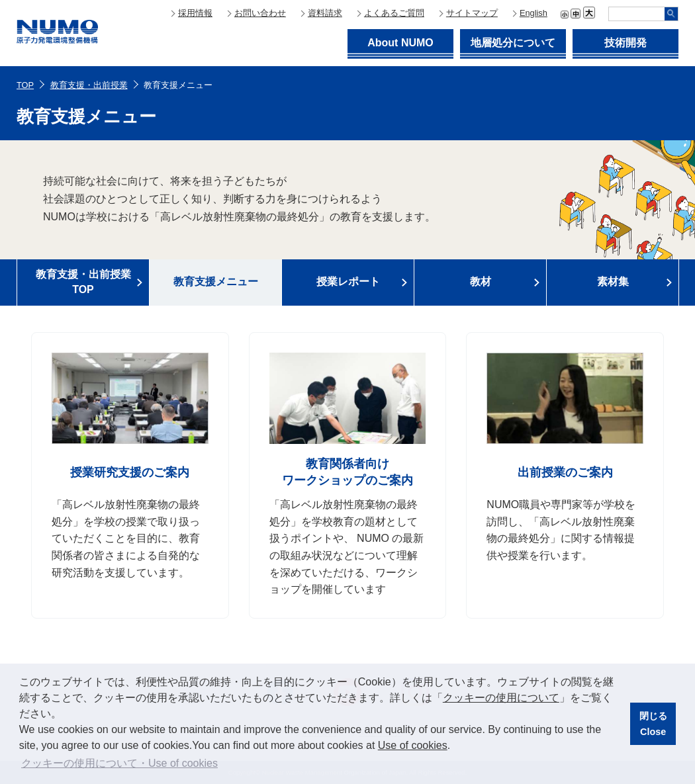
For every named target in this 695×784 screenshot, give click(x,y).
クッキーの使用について (501, 698)
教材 (481, 282)
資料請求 (325, 13)
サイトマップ (472, 13)
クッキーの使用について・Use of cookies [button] (119, 763)
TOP (25, 85)
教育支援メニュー (216, 282)
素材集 (613, 282)
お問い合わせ (260, 13)
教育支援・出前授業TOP (83, 282)
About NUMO (400, 43)
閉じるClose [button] (653, 724)
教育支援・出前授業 (89, 85)
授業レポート (348, 282)
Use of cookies (413, 745)
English (533, 13)
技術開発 (625, 43)
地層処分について (513, 43)
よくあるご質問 (394, 13)
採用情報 (195, 13)
